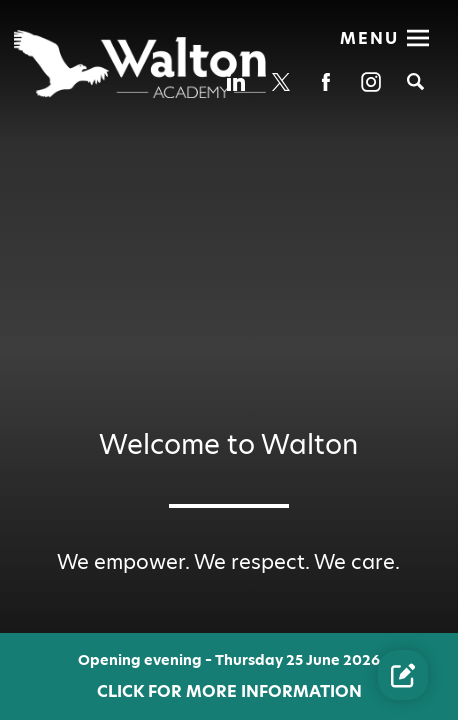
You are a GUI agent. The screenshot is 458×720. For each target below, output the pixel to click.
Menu (369, 38)
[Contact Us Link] (403, 675)
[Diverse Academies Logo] (141, 64)
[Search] (415, 81)
